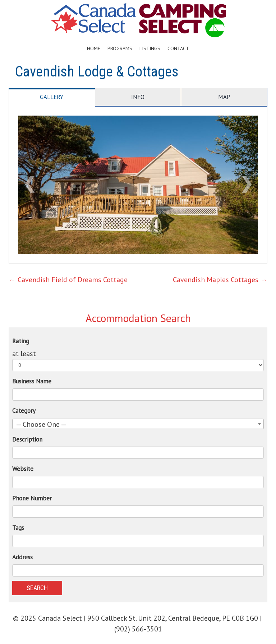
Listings (150, 48)
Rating (21, 341)
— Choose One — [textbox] (41, 424)
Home (94, 48)
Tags (18, 528)
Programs (120, 48)
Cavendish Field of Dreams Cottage (68, 280)
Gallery (52, 97)
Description (27, 439)
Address (22, 557)
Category (24, 411)
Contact (178, 48)
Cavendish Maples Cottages (220, 280)
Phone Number (32, 498)
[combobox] (138, 424)
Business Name (32, 381)
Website (23, 469)
